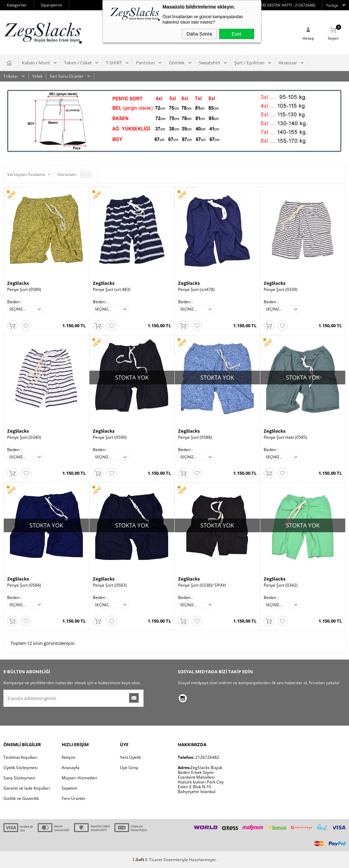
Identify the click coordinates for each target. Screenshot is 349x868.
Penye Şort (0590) (110, 437)
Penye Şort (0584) (24, 585)
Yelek (37, 76)
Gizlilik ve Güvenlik (21, 798)
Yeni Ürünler (74, 798)
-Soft (139, 859)
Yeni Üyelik (130, 757)
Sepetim (70, 788)
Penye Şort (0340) (24, 437)
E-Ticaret (154, 859)
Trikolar (11, 76)
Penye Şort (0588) (195, 437)
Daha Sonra (200, 34)
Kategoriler (17, 5)
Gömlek (177, 63)
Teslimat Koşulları (20, 757)
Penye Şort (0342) (281, 585)
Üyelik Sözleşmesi (21, 767)
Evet (236, 34)
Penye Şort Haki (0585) (285, 437)
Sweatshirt (209, 63)
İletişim (68, 757)
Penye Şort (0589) (24, 290)
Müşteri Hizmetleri (79, 777)
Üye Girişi (129, 767)
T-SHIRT (114, 63)
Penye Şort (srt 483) (112, 290)
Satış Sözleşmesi (19, 777)
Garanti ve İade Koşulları (27, 788)
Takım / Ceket (78, 63)
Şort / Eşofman (249, 63)
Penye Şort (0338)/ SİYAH (202, 585)
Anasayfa (71, 767)
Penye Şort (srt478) (196, 290)
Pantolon (145, 63)
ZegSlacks (18, 283)
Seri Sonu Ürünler (67, 76)
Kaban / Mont (36, 63)
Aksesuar (288, 63)
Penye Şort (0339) (281, 290)
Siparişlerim (51, 5)
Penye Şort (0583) (110, 585)
